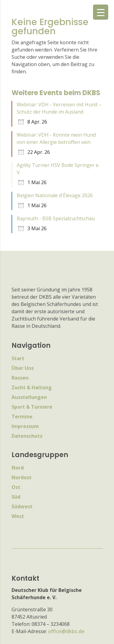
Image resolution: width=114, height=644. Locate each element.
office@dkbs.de (66, 631)
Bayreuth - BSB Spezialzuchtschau (56, 218)
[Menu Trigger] (101, 12)
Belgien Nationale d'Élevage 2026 (55, 195)
